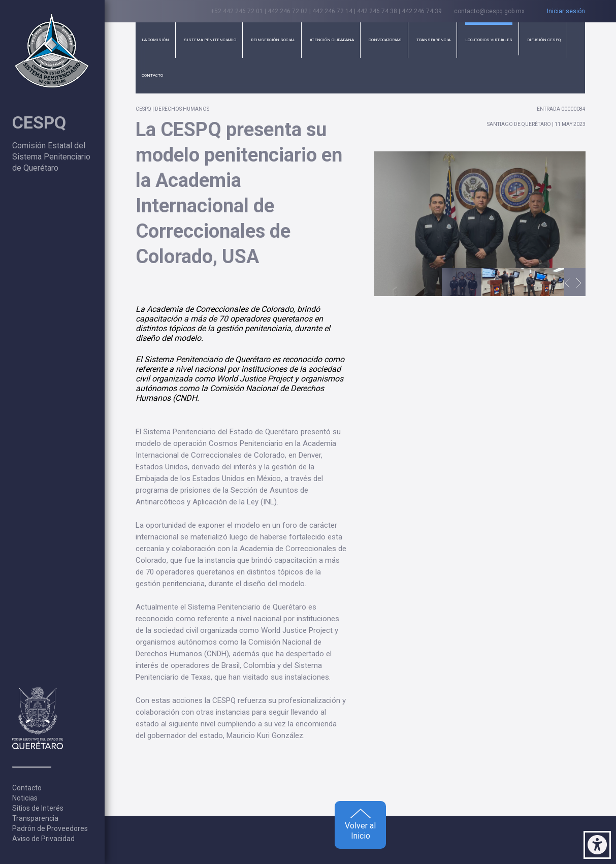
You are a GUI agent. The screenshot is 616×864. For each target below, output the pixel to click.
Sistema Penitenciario (210, 40)
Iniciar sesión (566, 11)
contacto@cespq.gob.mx (489, 11)
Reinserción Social (273, 40)
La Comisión (155, 40)
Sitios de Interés (38, 808)
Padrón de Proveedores (50, 828)
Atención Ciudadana (332, 40)
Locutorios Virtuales (489, 40)
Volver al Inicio (360, 824)
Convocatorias (385, 40)
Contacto (27, 788)
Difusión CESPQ (544, 40)
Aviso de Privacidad (43, 839)
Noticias (25, 798)
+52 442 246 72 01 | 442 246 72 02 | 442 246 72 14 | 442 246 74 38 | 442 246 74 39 (326, 11)
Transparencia (35, 818)
